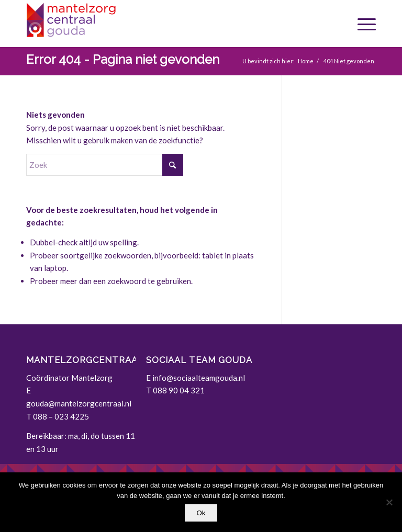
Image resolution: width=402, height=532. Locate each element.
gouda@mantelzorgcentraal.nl (79, 403)
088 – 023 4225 (61, 416)
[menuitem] (364, 24)
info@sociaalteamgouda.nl (199, 378)
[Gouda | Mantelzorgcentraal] (105, 24)
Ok (201, 513)
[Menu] (364, 24)
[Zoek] (105, 165)
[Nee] (389, 502)
